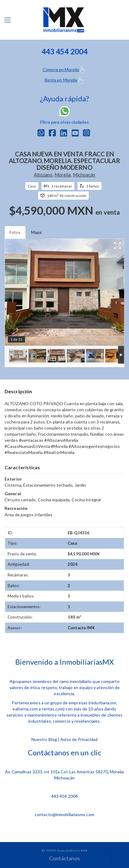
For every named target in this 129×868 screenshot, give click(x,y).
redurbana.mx (103, 703)
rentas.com (53, 709)
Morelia (63, 175)
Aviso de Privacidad (79, 739)
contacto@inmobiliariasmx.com (64, 814)
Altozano (43, 175)
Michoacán (84, 175)
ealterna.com (25, 709)
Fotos (15, 232)
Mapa (36, 232)
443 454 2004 (64, 796)
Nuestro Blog (44, 739)
